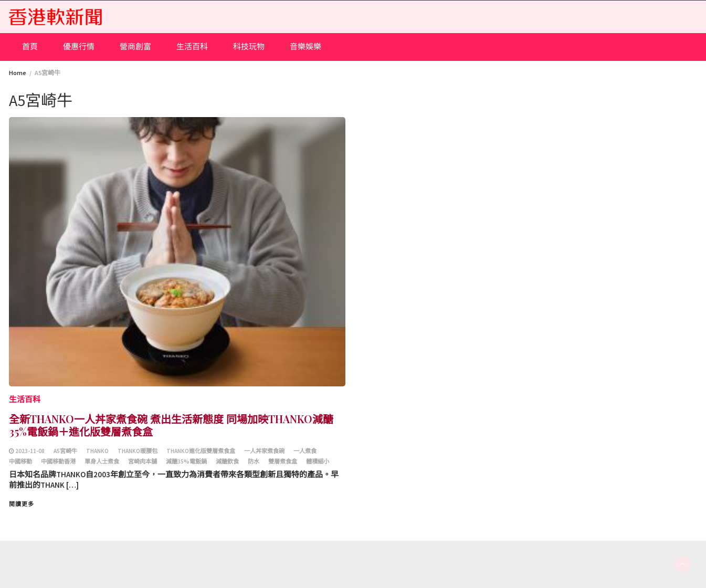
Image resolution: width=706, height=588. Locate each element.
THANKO (97, 451)
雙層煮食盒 (283, 461)
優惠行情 (79, 46)
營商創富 (135, 46)
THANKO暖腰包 (138, 451)
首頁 (30, 46)
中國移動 (20, 461)
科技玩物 (249, 46)
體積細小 (318, 461)
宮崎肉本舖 (143, 461)
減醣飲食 (227, 461)
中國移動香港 (58, 461)
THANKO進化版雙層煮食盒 (201, 451)
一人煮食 (305, 451)
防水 (254, 461)
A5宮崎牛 (65, 451)
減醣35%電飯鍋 (186, 461)
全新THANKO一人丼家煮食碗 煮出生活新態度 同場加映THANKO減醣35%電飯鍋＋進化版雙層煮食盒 (171, 425)
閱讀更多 (22, 504)
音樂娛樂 (305, 46)
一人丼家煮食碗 (264, 451)
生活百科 (192, 46)
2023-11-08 (30, 451)
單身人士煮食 (102, 461)
